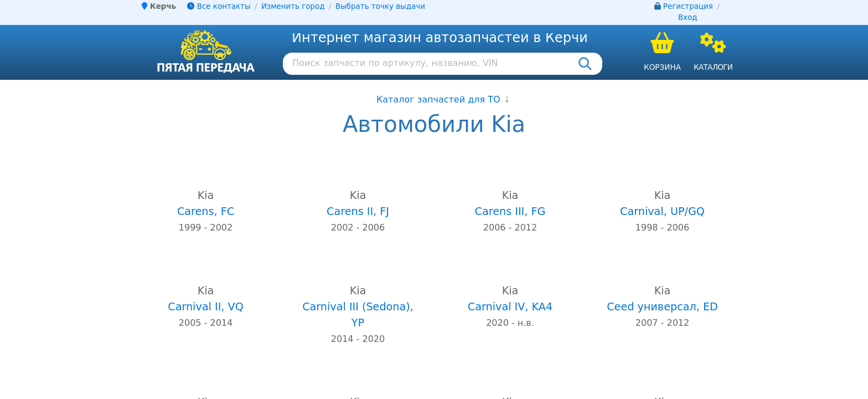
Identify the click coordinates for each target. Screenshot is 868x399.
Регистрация (688, 6)
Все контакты (219, 6)
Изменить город (293, 6)
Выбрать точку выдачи (380, 6)
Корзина (662, 67)
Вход (688, 17)
